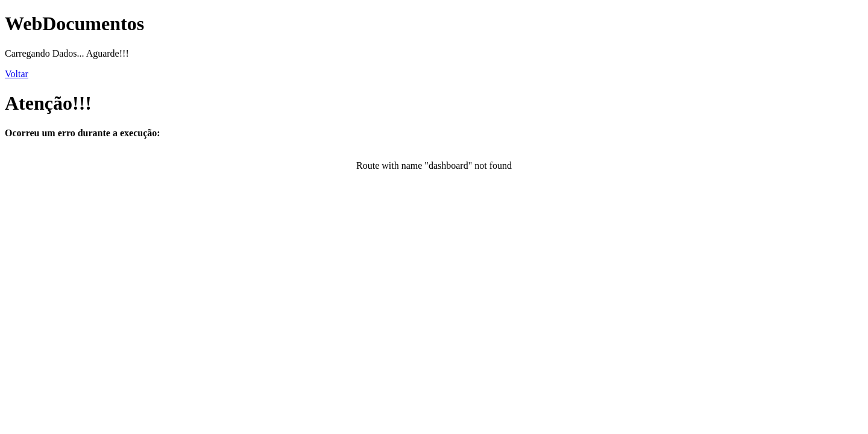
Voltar (17, 74)
